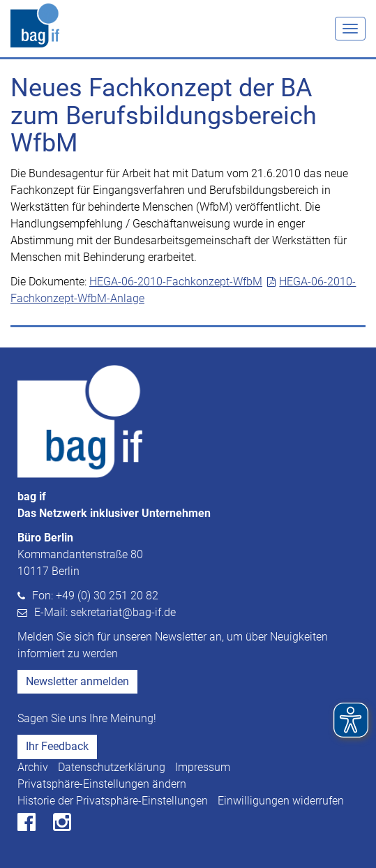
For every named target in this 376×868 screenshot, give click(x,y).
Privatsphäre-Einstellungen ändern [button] (102, 784)
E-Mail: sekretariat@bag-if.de (105, 612)
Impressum (203, 767)
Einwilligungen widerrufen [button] (281, 801)
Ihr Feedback (57, 746)
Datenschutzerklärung (112, 767)
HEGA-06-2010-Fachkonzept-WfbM (176, 282)
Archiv (33, 767)
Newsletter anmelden (77, 681)
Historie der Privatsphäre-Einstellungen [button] (113, 801)
